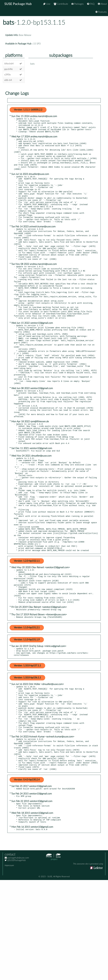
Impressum (9, 965)
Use (47, 4)
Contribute (61, 4)
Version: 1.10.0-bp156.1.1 (27, 759)
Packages (78, 4)
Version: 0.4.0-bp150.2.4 (27, 876)
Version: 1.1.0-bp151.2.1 (27, 707)
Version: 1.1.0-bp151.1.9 (27, 719)
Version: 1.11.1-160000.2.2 (28, 110)
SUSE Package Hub (18, 4)
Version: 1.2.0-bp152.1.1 (27, 633)
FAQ (91, 4)
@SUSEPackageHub (15, 960)
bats (8, 23)
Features (101, 12)
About (102, 4)
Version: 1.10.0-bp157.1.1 (27, 747)
